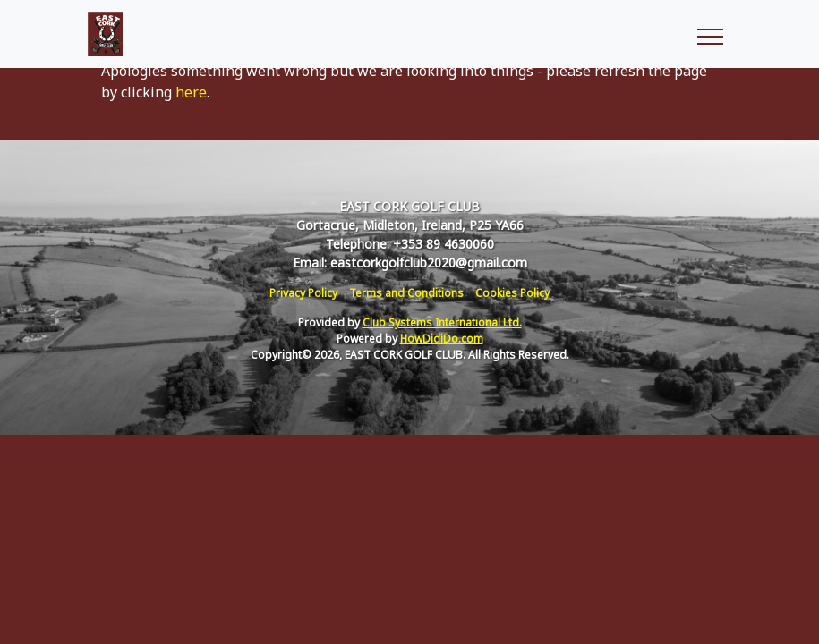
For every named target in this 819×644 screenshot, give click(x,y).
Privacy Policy (303, 293)
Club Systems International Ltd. (442, 322)
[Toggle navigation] (709, 34)
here (191, 92)
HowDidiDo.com (442, 339)
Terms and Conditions (406, 293)
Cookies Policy (512, 293)
